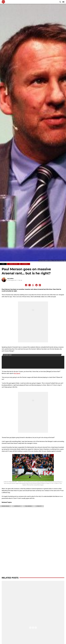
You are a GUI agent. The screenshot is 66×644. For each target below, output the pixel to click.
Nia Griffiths (11, 279)
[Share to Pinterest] (40, 285)
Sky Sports (17, 373)
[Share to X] (30, 285)
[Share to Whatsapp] (33, 285)
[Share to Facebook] (26, 285)
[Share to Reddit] (36, 285)
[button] (60, 2)
